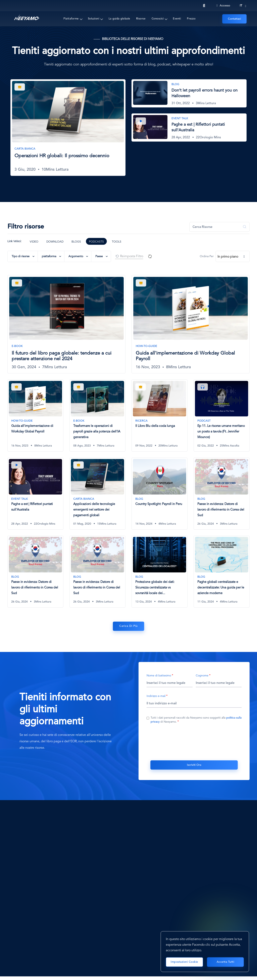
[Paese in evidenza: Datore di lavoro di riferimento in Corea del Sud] (222, 494)
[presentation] (194, 742)
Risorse (141, 19)
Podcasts (96, 242)
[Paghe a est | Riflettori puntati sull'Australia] (189, 127)
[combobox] (233, 256)
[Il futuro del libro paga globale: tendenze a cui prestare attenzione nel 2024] (66, 324)
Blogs (76, 242)
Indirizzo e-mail (156, 697)
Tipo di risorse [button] (21, 256)
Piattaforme (71, 19)
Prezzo (191, 19)
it (241, 6)
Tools (117, 242)
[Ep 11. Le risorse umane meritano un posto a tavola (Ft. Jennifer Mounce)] (222, 416)
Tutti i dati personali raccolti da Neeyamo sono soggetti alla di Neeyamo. (196, 721)
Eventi (177, 19)
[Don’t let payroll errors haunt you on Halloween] (189, 93)
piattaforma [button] (49, 256)
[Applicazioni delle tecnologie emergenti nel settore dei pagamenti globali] (97, 494)
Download (55, 242)
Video (34, 242)
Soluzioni (94, 19)
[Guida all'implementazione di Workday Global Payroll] (191, 324)
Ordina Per (207, 256)
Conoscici (158, 19)
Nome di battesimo (159, 676)
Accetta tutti (225, 962)
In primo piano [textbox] (228, 257)
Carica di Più (128, 627)
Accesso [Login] (223, 6)
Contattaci (234, 19)
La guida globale (119, 19)
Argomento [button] (76, 256)
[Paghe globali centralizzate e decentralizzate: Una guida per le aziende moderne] (222, 572)
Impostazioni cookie (184, 962)
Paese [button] (99, 256)
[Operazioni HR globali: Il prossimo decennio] (68, 127)
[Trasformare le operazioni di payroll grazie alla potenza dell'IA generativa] (97, 416)
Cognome (202, 676)
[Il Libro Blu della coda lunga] (160, 416)
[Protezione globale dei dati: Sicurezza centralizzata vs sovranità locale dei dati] (160, 572)
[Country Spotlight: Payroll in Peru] (160, 494)
